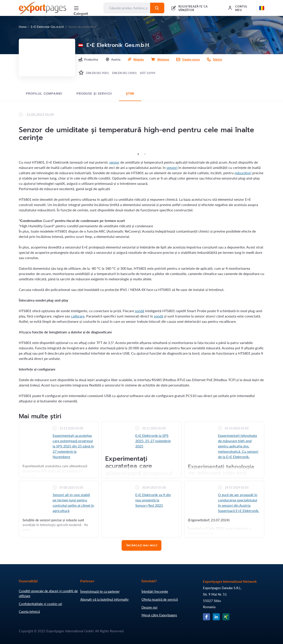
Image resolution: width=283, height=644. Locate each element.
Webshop (163, 59)
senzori (172, 167)
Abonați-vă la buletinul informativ (104, 599)
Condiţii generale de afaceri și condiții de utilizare (48, 593)
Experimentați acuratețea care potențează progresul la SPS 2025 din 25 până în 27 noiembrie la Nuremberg (73, 446)
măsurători (243, 173)
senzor (114, 162)
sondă (140, 311)
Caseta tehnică (29, 612)
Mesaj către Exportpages (159, 615)
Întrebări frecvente (155, 591)
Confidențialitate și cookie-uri (40, 604)
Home (23, 27)
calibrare (78, 316)
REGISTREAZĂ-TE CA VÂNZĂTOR (193, 8)
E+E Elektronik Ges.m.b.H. (48, 27)
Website (139, 59)
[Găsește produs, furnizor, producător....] (127, 8)
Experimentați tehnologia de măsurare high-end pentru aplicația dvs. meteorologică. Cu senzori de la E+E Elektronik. (238, 446)
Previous (15, 151)
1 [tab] (138, 154)
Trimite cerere (191, 59)
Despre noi (149, 607)
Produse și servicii (94, 94)
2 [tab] (145, 154)
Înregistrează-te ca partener (100, 591)
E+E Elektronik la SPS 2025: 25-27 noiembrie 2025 (153, 441)
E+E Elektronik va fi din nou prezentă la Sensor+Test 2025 (153, 500)
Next (268, 151)
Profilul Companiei (44, 94)
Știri (130, 94)
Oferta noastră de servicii (160, 599)
